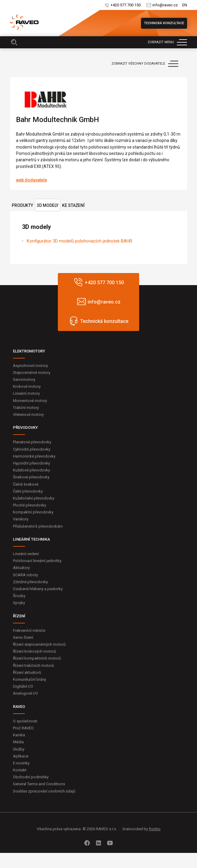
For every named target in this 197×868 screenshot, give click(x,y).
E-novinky (21, 763)
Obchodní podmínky (31, 777)
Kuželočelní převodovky (34, 498)
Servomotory (24, 379)
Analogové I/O (25, 693)
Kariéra (19, 735)
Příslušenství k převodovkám (38, 526)
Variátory (21, 519)
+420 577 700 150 (126, 5)
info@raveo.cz (165, 5)
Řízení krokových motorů (34, 651)
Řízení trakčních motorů (33, 665)
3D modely (48, 205)
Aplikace (21, 756)
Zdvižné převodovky (30, 582)
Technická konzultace (164, 23)
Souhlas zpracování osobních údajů (44, 791)
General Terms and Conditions (39, 784)
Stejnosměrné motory (32, 373)
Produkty (22, 205)
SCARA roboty (25, 575)
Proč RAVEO (23, 728)
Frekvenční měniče (29, 630)
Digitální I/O (23, 686)
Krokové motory (27, 386)
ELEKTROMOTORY (29, 351)
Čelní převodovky (28, 491)
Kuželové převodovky (31, 470)
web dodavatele (31, 180)
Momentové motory (30, 401)
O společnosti (25, 721)
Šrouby (19, 596)
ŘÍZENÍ (19, 616)
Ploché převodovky (30, 505)
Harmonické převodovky (34, 456)
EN (185, 5)
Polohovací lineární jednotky (37, 561)
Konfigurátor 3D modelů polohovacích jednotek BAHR (80, 241)
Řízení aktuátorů (27, 672)
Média (18, 742)
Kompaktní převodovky (33, 512)
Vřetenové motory (28, 415)
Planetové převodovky (32, 442)
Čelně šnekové (26, 484)
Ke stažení (73, 205)
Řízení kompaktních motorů (37, 658)
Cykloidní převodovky (32, 449)
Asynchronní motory (30, 366)
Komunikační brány (30, 679)
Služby (19, 749)
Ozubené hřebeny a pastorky (38, 589)
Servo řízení (23, 637)
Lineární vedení (26, 554)
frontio (155, 829)
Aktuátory (21, 568)
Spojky (19, 603)
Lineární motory (26, 393)
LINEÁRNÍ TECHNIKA (31, 539)
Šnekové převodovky (31, 477)
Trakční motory (26, 408)
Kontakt (20, 770)
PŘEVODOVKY (25, 428)
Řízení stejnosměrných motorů (39, 644)
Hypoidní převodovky (31, 463)
